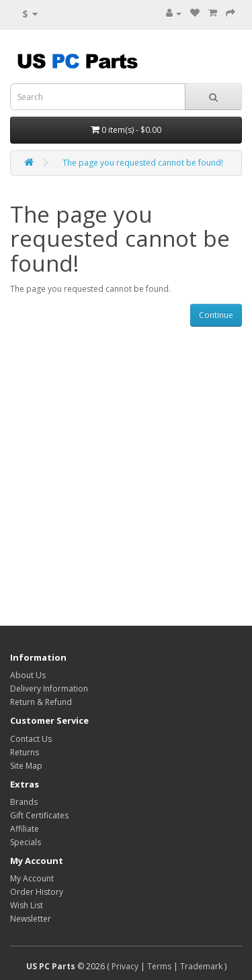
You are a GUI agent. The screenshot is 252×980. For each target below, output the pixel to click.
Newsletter (31, 919)
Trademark (201, 966)
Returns (25, 752)
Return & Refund (41, 702)
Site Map (26, 766)
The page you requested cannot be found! (143, 163)
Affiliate (25, 829)
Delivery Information (49, 689)
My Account (32, 878)
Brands (24, 802)
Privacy (125, 966)
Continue (216, 315)
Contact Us (31, 739)
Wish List (27, 905)
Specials (26, 842)
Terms (159, 966)
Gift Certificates (39, 815)
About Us (28, 675)
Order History (37, 892)
